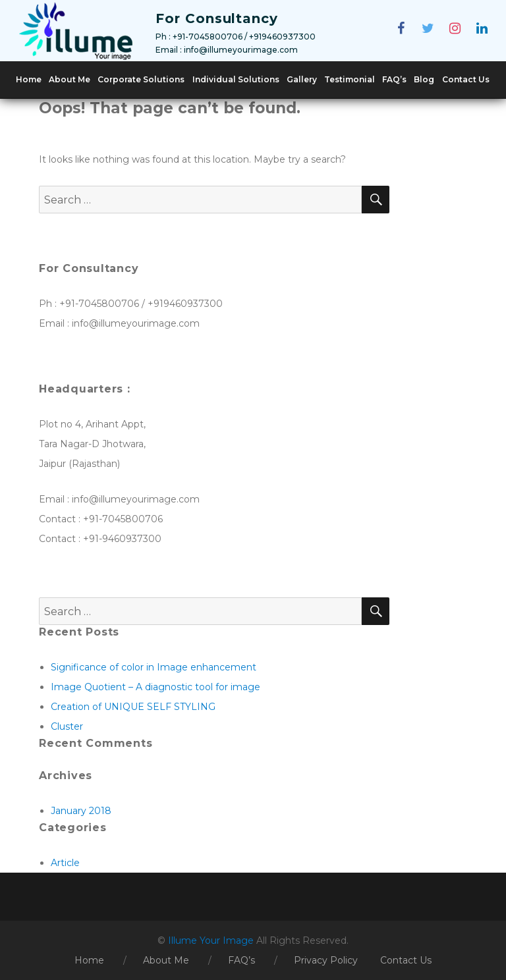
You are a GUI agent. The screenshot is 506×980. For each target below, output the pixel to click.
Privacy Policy (326, 960)
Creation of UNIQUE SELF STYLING (133, 707)
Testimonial (350, 79)
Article (65, 863)
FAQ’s (394, 79)
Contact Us (466, 79)
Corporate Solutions (141, 79)
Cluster (67, 726)
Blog (424, 79)
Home (29, 79)
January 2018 (81, 811)
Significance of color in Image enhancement (154, 667)
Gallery (302, 79)
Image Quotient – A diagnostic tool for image (155, 687)
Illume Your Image (212, 940)
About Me (70, 79)
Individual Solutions (236, 79)
